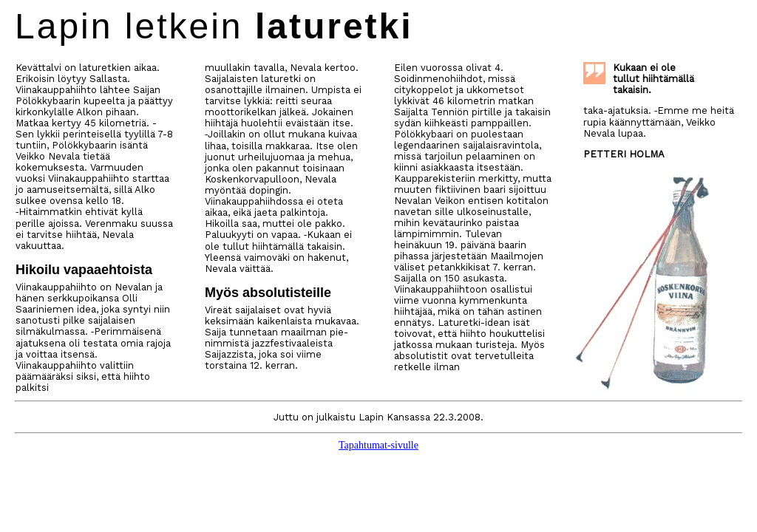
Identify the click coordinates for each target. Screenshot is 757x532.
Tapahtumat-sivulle (378, 445)
